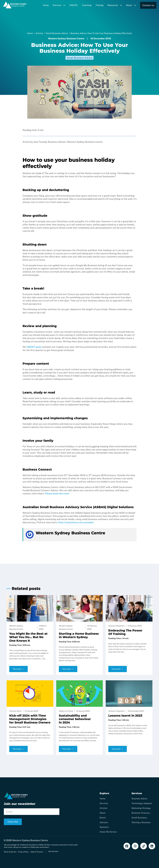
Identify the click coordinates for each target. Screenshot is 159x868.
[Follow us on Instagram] (135, 846)
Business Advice (139, 799)
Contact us (148, 5)
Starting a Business (141, 822)
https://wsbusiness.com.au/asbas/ (76, 522)
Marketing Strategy (141, 808)
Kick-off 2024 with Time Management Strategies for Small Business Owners (30, 719)
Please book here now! (57, 493)
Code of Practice (37, 852)
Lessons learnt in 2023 (125, 716)
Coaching (87, 5)
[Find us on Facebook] (127, 846)
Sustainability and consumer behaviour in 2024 (75, 719)
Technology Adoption (142, 803)
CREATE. (74, 5)
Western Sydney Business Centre (30, 840)
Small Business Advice (80, 58)
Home (46, 5)
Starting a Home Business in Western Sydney (79, 635)
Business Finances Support (141, 813)
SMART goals (34, 347)
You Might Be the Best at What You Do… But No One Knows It (28, 637)
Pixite (56, 851)
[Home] (15, 8)
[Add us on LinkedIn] (152, 846)
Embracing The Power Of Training (125, 632)
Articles (103, 808)
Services (57, 5)
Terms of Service (10, 852)
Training (99, 5)
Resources (113, 5)
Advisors (104, 822)
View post (18, 669)
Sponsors (104, 827)
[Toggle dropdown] (65, 5)
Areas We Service (108, 832)
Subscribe (13, 822)
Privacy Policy (23, 852)
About (129, 5)
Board (103, 818)
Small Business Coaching (139, 818)
